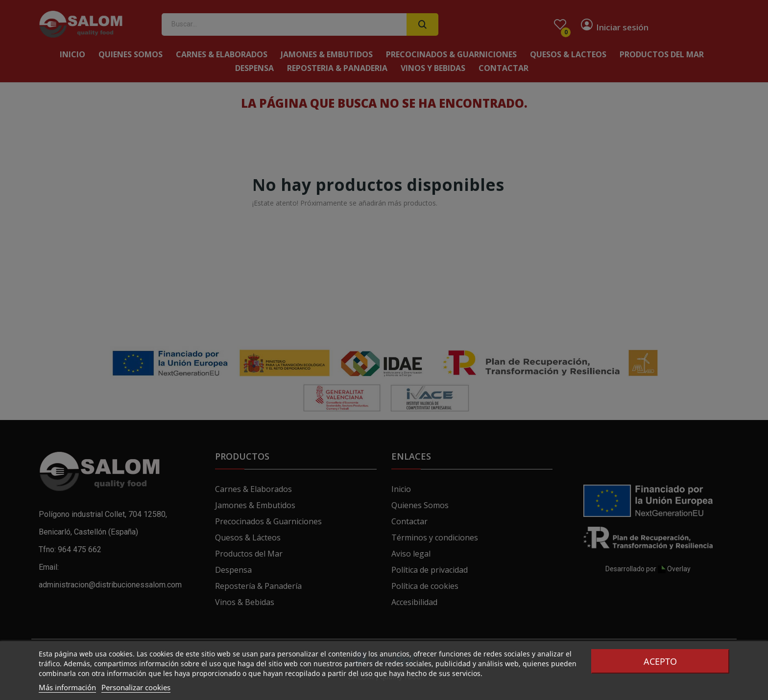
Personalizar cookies (136, 687)
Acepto (660, 661)
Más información (67, 687)
